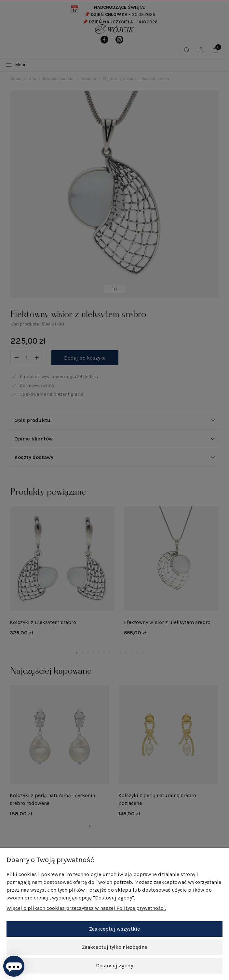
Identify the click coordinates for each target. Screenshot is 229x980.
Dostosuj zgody (114, 966)
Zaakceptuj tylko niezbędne (114, 947)
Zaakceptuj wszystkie (114, 929)
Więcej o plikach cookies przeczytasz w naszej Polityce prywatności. (86, 908)
